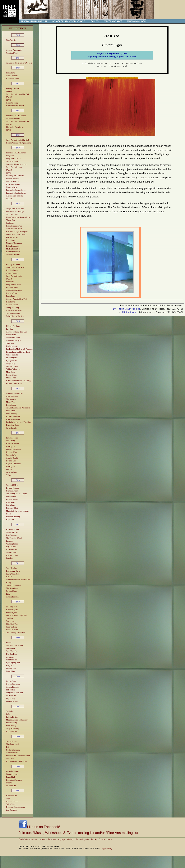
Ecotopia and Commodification (18, 756)
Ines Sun (9, 329)
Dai (7, 747)
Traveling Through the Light (17, 164)
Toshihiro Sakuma (13, 255)
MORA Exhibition (13, 249)
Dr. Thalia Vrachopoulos (127, 309)
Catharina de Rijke (13, 340)
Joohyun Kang (12, 627)
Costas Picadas (12, 76)
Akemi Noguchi (12, 273)
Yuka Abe (10, 343)
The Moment (11, 399)
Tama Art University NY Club (18, 94)
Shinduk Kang (12, 723)
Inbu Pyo (10, 558)
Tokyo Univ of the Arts (15, 209)
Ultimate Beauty (12, 79)
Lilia (8, 594)
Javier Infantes (12, 428)
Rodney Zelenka (12, 88)
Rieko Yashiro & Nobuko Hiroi (18, 217)
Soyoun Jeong (12, 621)
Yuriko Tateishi (12, 355)
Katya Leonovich (13, 246)
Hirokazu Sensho (13, 444)
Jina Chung (10, 441)
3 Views (9, 475)
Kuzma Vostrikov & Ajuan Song (19, 143)
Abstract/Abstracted (14, 310)
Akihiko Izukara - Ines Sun (16, 332)
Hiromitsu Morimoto (14, 780)
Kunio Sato (10, 240)
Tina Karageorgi (12, 744)
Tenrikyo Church (98, 839)
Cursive (9, 783)
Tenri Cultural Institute (28, 839)
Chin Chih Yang (12, 624)
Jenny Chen (11, 671)
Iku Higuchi (11, 446)
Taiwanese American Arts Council (19, 63)
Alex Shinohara (12, 396)
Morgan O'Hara (12, 366)
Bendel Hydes (12, 612)
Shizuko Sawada (12, 181)
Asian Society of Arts (14, 393)
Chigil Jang (11, 363)
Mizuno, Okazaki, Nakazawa (17, 720)
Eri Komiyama (12, 358)
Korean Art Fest (12, 287)
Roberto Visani (12, 701)
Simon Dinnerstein (13, 585)
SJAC (8, 100)
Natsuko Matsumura (14, 243)
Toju (8, 798)
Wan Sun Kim (12, 40)
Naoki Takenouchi (13, 750)
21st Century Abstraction (16, 633)
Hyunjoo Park (12, 361)
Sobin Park (10, 73)
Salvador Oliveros (13, 313)
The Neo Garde (12, 588)
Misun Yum (11, 402)
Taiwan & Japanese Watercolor (18, 408)
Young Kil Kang (12, 308)
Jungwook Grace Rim (14, 693)
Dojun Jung (11, 698)
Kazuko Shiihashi (13, 416)
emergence (10, 657)
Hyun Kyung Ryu (13, 663)
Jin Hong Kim (12, 607)
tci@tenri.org (106, 849)
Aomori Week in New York (17, 299)
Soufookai (10, 223)
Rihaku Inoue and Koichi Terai (18, 352)
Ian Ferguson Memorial (15, 176)
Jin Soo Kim (11, 696)
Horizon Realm (12, 499)
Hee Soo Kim (11, 654)
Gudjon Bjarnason (13, 684)
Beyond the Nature (13, 449)
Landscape (10, 541)
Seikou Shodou (12, 161)
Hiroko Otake (11, 375)
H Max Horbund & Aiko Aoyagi (19, 381)
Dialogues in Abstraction (16, 807)
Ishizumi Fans (12, 550)
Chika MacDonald (13, 338)
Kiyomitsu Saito (12, 425)
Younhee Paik (11, 660)
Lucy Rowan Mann (14, 159)
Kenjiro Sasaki (12, 346)
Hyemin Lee (11, 461)
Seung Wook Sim (13, 574)
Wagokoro (10, 156)
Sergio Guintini (12, 741)
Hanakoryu (10, 302)
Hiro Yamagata (12, 610)
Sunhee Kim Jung (13, 517)
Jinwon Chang (12, 591)
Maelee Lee (11, 648)
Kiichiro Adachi (12, 270)
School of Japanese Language (52, 839)
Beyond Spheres (12, 488)
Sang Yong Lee (12, 651)
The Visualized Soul (14, 538)
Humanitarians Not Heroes (16, 761)
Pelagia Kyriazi (12, 717)
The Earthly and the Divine (17, 494)
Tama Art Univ (12, 214)
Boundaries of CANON (15, 106)
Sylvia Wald (11, 804)
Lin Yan (9, 469)
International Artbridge (15, 211)
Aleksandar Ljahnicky (15, 196)
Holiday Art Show (13, 264)
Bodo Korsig (11, 726)
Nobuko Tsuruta (12, 305)
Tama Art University (14, 167)
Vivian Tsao (11, 220)
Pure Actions (11, 335)
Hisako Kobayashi (13, 419)
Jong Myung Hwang (14, 290)
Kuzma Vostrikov (13, 252)
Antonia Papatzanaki (14, 50)
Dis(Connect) (11, 535)
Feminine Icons (12, 438)
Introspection (11, 497)
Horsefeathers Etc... (14, 771)
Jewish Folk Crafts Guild (16, 234)
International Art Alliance (16, 116)
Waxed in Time (12, 630)
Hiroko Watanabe (13, 184)
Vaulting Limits (12, 544)
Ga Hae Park (11, 681)
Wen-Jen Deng (12, 53)
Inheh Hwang (11, 414)
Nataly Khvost (12, 187)
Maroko (9, 91)
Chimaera (10, 758)
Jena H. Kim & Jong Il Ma (16, 615)
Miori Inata (10, 372)
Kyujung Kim (11, 452)
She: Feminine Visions (15, 645)
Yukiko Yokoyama (13, 369)
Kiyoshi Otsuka (12, 555)
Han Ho (9, 577)
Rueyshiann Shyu (13, 571)
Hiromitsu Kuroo (13, 529)
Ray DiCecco (11, 547)
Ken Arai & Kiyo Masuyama (17, 232)
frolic (8, 714)
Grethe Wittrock (12, 293)
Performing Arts (82, 839)
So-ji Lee (10, 618)
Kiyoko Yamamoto (13, 464)
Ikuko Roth (10, 296)
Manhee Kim (11, 378)
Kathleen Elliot (12, 508)
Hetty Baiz (10, 665)
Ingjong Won (11, 668)
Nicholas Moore (12, 491)
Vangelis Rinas (12, 532)
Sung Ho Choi (12, 568)
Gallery (71, 839)
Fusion (9, 643)
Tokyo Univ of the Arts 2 (16, 267)
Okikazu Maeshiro (13, 119)
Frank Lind (10, 777)
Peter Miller (11, 411)
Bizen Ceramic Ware (14, 226)
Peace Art (10, 282)
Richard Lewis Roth (14, 383)
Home (110, 839)
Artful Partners (12, 753)
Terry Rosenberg (13, 728)
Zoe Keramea (11, 810)
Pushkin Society (12, 179)
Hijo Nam (10, 520)
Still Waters (11, 690)
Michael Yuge (130, 312)
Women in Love (12, 774)
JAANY (9, 97)
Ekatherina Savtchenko (15, 127)
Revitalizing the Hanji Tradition (18, 422)
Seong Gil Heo (12, 485)
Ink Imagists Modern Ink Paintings (19, 349)
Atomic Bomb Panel (14, 229)
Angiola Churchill (13, 801)
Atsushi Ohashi (12, 458)
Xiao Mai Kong (12, 103)
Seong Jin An (11, 455)
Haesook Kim (11, 796)
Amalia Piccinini (13, 597)
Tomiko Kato (11, 552)
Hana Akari (11, 502)
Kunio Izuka (11, 405)
